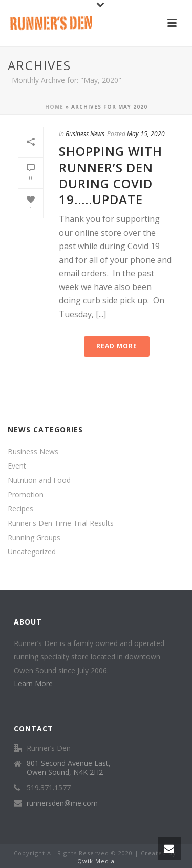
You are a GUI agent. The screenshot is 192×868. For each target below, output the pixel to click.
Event (17, 466)
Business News (85, 134)
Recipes (20, 509)
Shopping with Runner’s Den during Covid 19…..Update (111, 175)
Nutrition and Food (39, 480)
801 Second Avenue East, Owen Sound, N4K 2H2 (69, 768)
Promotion (26, 495)
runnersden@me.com (62, 803)
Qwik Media (96, 861)
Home (54, 107)
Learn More (33, 684)
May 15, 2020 (146, 134)
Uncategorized (32, 552)
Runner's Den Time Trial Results (61, 523)
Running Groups (34, 538)
